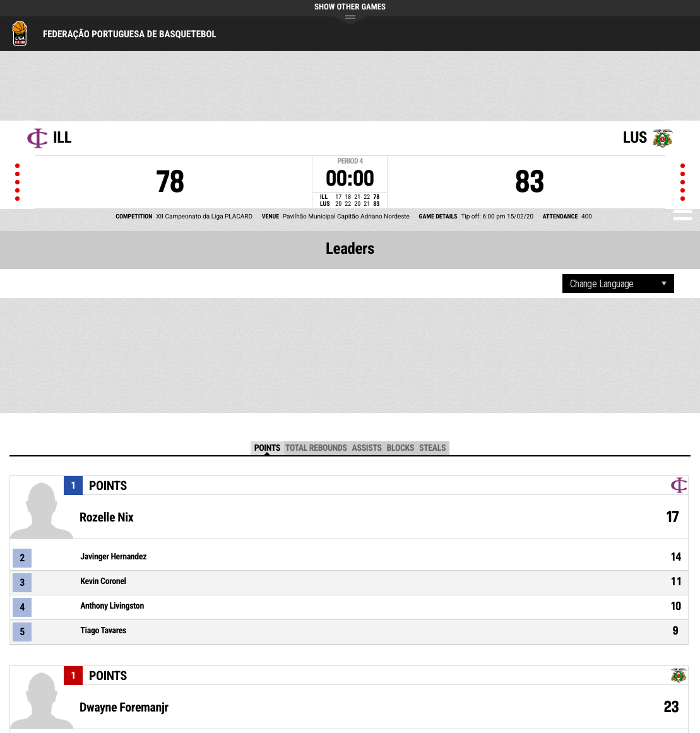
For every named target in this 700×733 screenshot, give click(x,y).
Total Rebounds (316, 448)
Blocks (400, 448)
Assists (367, 448)
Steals (432, 448)
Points (267, 448)
